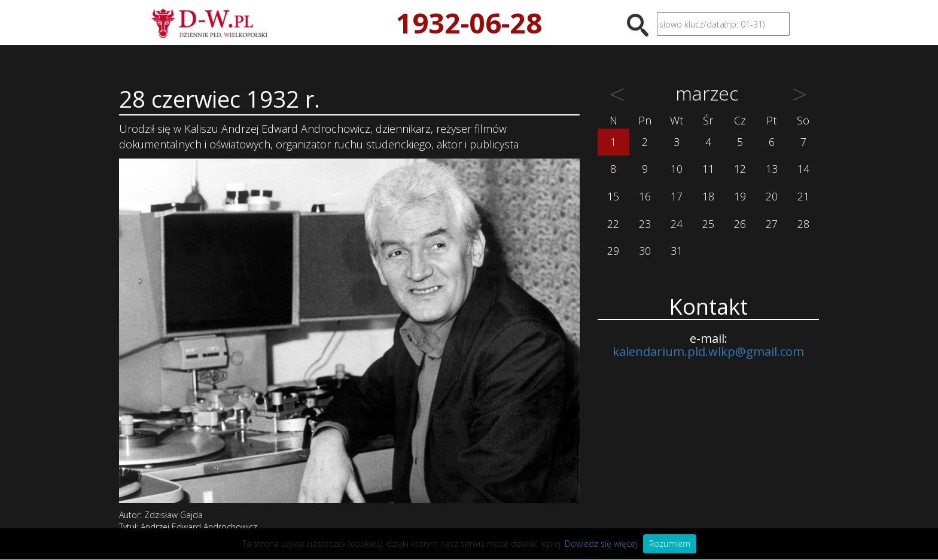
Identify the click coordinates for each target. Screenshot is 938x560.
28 (803, 224)
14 (803, 169)
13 (772, 169)
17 (677, 196)
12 (740, 169)
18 (708, 196)
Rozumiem (670, 544)
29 (613, 251)
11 (708, 169)
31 (677, 251)
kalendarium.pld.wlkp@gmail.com (708, 351)
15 (613, 196)
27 (772, 224)
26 (740, 224)
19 (740, 196)
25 (708, 224)
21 (803, 196)
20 (772, 196)
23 (645, 224)
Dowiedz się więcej (601, 544)
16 (645, 196)
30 (645, 251)
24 (677, 224)
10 (677, 169)
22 (613, 224)
